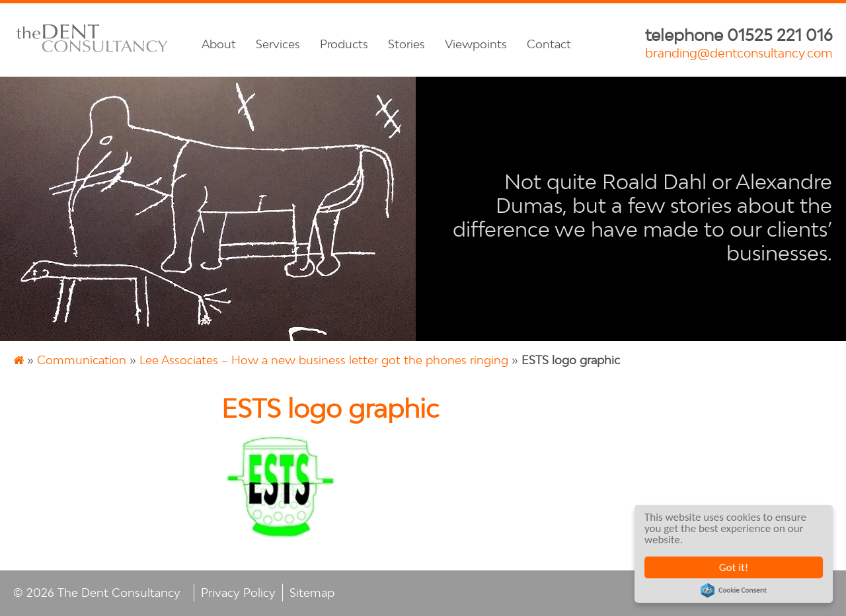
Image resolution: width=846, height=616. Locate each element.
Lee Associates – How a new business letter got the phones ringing (324, 360)
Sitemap (312, 593)
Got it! (734, 567)
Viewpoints (476, 44)
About (219, 44)
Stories (406, 44)
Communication (82, 360)
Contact (549, 44)
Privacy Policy (238, 593)
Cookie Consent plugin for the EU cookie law (734, 590)
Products (344, 44)
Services (278, 44)
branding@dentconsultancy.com (739, 53)
